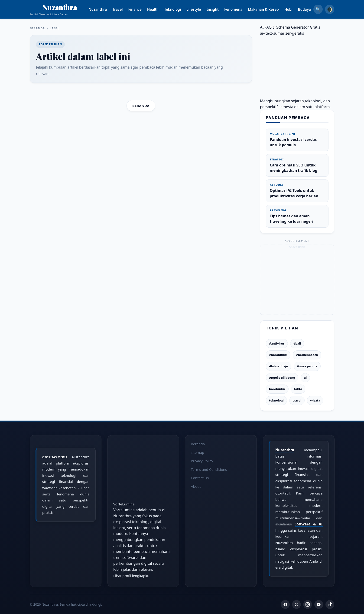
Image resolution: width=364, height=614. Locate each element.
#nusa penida (307, 366)
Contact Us (200, 478)
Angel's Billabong (282, 378)
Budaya (310, 9)
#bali (297, 343)
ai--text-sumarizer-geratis (282, 33)
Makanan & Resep (269, 9)
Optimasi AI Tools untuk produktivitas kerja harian (297, 191)
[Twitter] (296, 604)
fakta (298, 389)
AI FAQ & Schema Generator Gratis (290, 27)
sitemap (197, 452)
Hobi (294, 9)
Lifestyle (199, 9)
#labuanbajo (279, 366)
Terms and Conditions (209, 469)
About (196, 486)
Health (158, 9)
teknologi (276, 400)
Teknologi (178, 9)
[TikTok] (330, 604)
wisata (315, 400)
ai (305, 378)
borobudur (277, 389)
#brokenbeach (307, 355)
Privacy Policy (202, 461)
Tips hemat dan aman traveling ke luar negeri (297, 216)
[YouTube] (319, 604)
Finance (141, 9)
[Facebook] (285, 604)
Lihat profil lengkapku (131, 575)
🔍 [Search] (318, 9)
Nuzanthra (103, 9)
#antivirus (277, 343)
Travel (123, 9)
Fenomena (239, 9)
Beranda (37, 28)
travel (297, 400)
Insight (218, 9)
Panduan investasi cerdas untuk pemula (297, 140)
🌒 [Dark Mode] (330, 9)
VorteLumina (124, 504)
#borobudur (278, 355)
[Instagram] (308, 604)
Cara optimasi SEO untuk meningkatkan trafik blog (297, 165)
